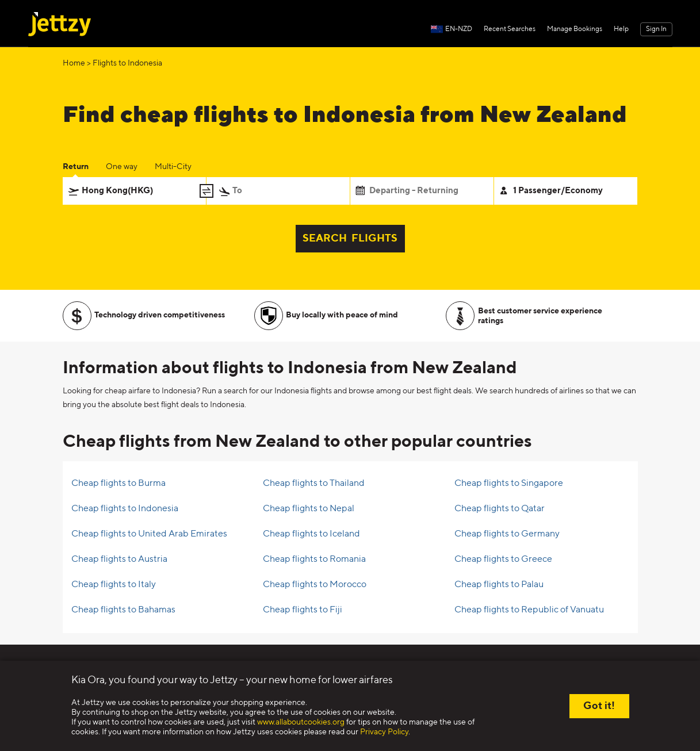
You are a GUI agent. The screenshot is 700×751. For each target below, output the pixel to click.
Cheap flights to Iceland (311, 534)
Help (621, 29)
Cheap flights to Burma (118, 484)
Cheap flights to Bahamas (123, 610)
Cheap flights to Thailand (314, 484)
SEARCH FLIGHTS (350, 239)
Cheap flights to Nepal (309, 509)
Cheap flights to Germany (507, 534)
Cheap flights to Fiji (303, 610)
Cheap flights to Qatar (500, 509)
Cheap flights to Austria (119, 560)
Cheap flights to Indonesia (125, 509)
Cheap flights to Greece (503, 560)
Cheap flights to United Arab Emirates (149, 534)
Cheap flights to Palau (499, 585)
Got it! (599, 706)
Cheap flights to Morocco (315, 585)
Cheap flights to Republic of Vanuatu (529, 610)
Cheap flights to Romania (314, 560)
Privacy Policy (384, 732)
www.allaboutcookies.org (301, 722)
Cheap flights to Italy (114, 585)
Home (74, 63)
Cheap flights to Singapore (509, 484)
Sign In (656, 29)
